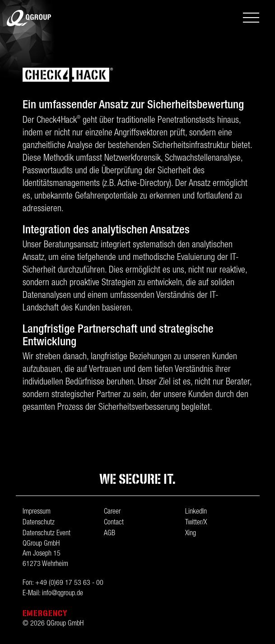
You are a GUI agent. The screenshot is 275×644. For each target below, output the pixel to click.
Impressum (37, 512)
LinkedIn (196, 512)
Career (112, 512)
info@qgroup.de (63, 594)
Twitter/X (196, 523)
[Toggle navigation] (251, 19)
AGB (110, 534)
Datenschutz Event (47, 534)
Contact (114, 523)
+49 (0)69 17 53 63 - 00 (69, 584)
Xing (191, 534)
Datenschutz (39, 523)
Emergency (45, 613)
